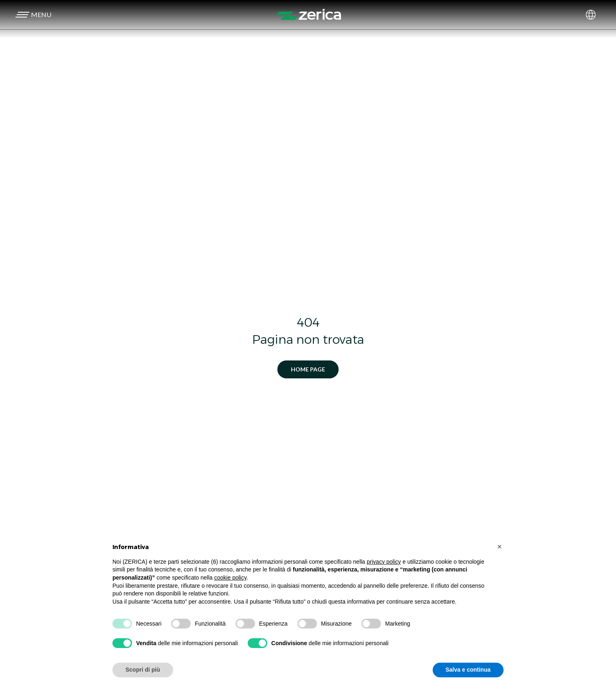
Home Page (308, 369)
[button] (32, 15)
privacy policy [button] (384, 562)
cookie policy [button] (230, 578)
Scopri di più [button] (143, 670)
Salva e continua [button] (468, 670)
